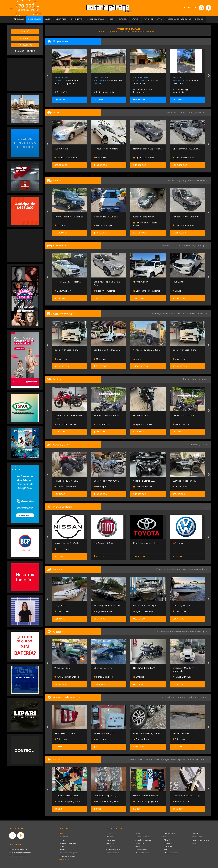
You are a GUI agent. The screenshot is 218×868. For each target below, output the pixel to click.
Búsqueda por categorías (69, 853)
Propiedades (139, 843)
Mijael (137, 359)
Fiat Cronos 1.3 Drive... (104, 543)
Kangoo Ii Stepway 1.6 (144, 217)
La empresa (64, 837)
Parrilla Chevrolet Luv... (183, 733)
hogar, (167, 759)
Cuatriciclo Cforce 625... (144, 481)
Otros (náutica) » (199, 569)
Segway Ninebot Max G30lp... (187, 796)
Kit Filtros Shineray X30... (106, 733)
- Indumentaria (196, 837)
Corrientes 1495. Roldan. (108, 81)
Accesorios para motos (195, 697)
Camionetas (111, 840)
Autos (109, 834)
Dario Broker (62, 611)
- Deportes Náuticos (142, 853)
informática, (157, 759)
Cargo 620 (60, 606)
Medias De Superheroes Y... (146, 796)
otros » (204, 759)
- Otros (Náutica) (169, 834)
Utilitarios (110, 837)
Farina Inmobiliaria (104, 92)
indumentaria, (194, 759)
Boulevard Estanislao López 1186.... (66, 81)
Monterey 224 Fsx (181, 606)
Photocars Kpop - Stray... (106, 796)
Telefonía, (135, 759)
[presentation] (48, 76)
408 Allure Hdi (61, 149)
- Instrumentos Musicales (200, 840)
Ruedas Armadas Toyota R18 (147, 733)
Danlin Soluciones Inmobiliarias (143, 91)
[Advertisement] (25, 74)
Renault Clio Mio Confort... (106, 149)
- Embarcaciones (141, 850)
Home (62, 834)
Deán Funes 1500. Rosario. (146, 81)
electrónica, (145, 759)
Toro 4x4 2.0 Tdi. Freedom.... (68, 282)
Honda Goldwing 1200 (144, 668)
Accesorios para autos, (173, 697)
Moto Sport (101, 487)
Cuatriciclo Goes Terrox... (184, 481)
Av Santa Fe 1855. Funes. (185, 81)
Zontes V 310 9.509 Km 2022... (108, 415)
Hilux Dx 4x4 (179, 282)
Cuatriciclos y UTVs (113, 850)
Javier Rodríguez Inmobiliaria (182, 91)
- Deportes (194, 834)
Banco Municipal (103, 225)
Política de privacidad (67, 856)
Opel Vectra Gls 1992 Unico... (186, 149)
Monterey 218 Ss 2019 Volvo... (108, 606)
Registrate (25, 38)
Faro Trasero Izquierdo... (66, 733)
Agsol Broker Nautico (105, 611)
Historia (62, 850)
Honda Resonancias (65, 424)
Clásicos (137, 834)
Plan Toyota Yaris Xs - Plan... (146, 543)
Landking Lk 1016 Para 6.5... (107, 350)
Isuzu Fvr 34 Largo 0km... (67, 350)
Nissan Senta (62, 549)
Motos (109, 846)
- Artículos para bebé (170, 853)
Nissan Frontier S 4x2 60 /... (67, 543)
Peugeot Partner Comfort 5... (187, 217)
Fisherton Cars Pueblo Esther (145, 224)
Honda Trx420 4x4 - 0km (67, 481)
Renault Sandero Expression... (147, 149)
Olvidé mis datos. (25, 51)
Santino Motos (102, 424)
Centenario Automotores (147, 291)
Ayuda (62, 846)
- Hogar (165, 850)
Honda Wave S (140, 415)
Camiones (110, 843)
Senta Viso (100, 158)
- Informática (167, 846)
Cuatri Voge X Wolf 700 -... (106, 481)
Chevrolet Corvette (103, 668)
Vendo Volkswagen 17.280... (146, 350)
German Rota (141, 739)
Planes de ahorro (113, 853)
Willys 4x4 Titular (62, 668)
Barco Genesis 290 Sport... (146, 606)
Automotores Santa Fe (67, 677)
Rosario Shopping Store (67, 802)
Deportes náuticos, (182, 569)
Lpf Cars (60, 225)
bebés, (173, 759)
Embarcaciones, (164, 569)
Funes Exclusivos (103, 677)
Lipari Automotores (144, 158)
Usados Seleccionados (66, 158)
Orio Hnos (61, 359)
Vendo (177, 291)
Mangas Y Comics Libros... (67, 796)
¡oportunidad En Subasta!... (107, 217)
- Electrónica (167, 843)
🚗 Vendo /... (178, 543)
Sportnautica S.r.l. (143, 487)
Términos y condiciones (68, 843)
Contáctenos (64, 859)
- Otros (193, 843)
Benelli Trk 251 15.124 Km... (185, 415)
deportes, (182, 759)
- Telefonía (166, 840)
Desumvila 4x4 (63, 291)
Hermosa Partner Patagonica (69, 217)
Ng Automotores (143, 424)
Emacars (139, 677)
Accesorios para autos (142, 837)
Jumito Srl (61, 92)
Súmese (62, 840)
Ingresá (25, 31)
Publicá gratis (25, 45)
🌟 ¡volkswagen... (141, 282)
